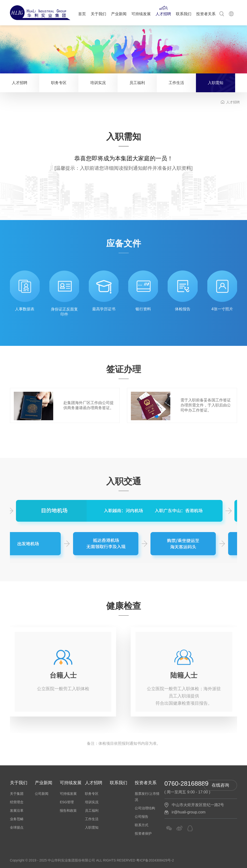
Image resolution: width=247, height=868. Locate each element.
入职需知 (216, 83)
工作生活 (176, 83)
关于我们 (98, 14)
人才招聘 (163, 14)
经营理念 (17, 802)
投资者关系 (206, 14)
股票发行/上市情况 (147, 797)
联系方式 (142, 825)
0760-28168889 (187, 783)
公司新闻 (42, 794)
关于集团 (17, 794)
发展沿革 (17, 811)
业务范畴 (17, 819)
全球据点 (17, 827)
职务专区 (59, 83)
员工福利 (137, 83)
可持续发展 (141, 14)
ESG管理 (67, 802)
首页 (82, 14)
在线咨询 (220, 785)
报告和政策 (68, 811)
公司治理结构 (145, 808)
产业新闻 (119, 14)
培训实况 (98, 83)
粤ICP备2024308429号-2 (155, 860)
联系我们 (184, 14)
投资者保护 (143, 833)
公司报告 (142, 817)
